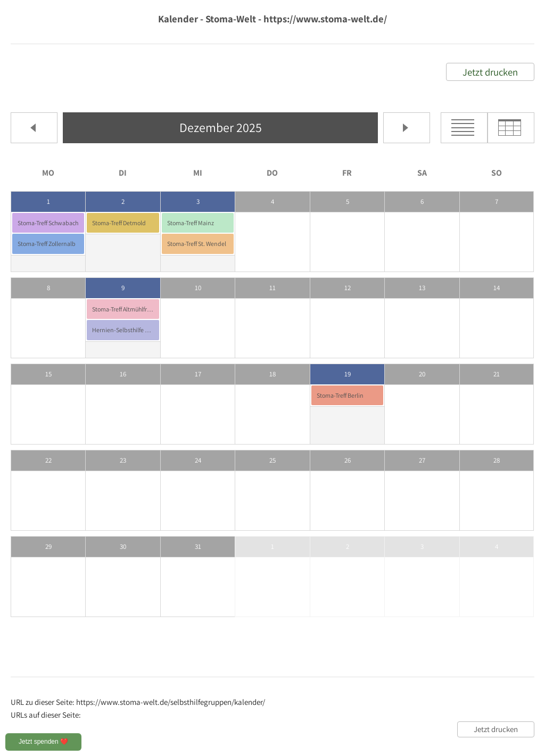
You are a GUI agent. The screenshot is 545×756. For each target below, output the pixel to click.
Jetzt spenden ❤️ (43, 742)
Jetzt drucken (490, 72)
